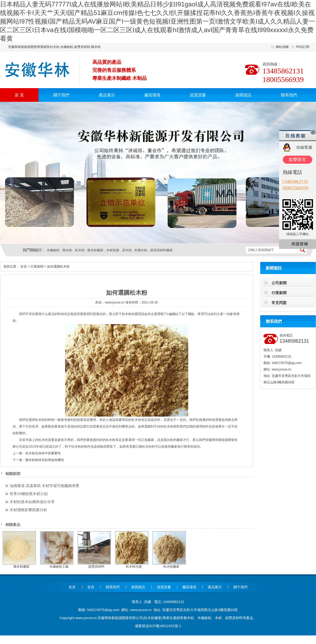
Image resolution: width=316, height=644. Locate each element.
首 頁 (19, 95)
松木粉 (80, 250)
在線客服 (304, 147)
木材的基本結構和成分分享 (32, 502)
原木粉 (127, 250)
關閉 (313, 132)
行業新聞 (279, 293)
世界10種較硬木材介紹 (29, 494)
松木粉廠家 (153, 618)
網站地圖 (282, 47)
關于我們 (61, 95)
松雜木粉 (141, 250)
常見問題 (279, 303)
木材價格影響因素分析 (28, 510)
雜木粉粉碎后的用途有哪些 (45, 460)
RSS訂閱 (303, 47)
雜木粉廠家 (95, 250)
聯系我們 (289, 95)
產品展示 (107, 95)
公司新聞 (279, 283)
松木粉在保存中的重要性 (43, 453)
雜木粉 (67, 250)
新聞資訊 (243, 95)
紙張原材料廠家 (161, 250)
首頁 (24, 267)
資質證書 (198, 95)
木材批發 (113, 250)
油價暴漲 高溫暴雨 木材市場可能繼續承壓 (44, 486)
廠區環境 (152, 95)
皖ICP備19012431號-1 (164, 626)
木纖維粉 (53, 250)
